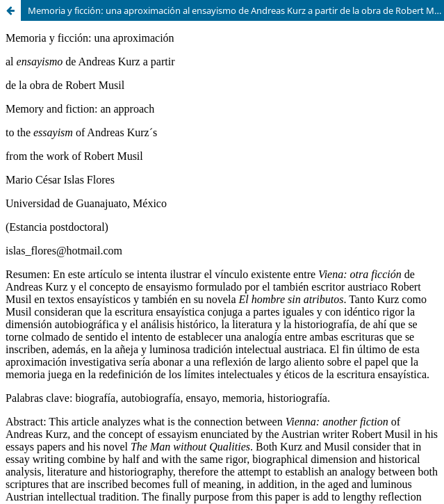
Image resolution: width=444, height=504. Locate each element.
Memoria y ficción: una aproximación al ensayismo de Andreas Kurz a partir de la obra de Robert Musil (236, 10)
